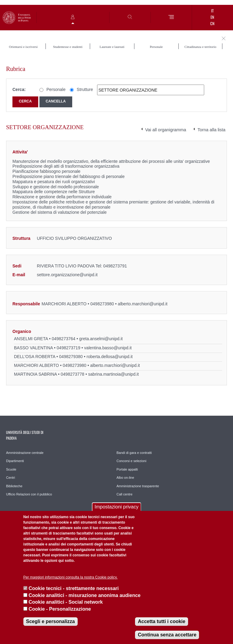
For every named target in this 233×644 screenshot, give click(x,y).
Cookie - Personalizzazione (60, 609)
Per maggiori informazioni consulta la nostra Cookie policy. (71, 577)
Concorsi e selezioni (131, 461)
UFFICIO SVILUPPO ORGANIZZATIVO (74, 238)
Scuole (11, 469)
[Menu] (171, 17)
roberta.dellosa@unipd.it (110, 357)
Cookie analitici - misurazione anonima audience (84, 595)
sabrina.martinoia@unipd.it (114, 374)
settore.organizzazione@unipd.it (67, 275)
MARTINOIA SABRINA (35, 374)
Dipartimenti (15, 461)
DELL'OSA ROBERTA (35, 357)
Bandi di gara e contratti (134, 453)
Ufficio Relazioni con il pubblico (29, 494)
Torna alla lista (211, 130)
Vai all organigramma (166, 130)
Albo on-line (125, 478)
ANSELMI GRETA (31, 339)
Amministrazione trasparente (138, 486)
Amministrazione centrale (25, 453)
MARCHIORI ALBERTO (64, 304)
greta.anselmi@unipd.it (101, 339)
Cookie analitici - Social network (66, 602)
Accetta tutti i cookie (161, 621)
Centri (10, 478)
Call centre (125, 494)
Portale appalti (127, 469)
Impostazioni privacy (117, 507)
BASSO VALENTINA (33, 348)
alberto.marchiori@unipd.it (143, 304)
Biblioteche (14, 486)
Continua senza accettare (167, 635)
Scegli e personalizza (51, 621)
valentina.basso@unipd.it (108, 348)
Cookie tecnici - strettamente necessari (74, 588)
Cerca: (19, 89)
